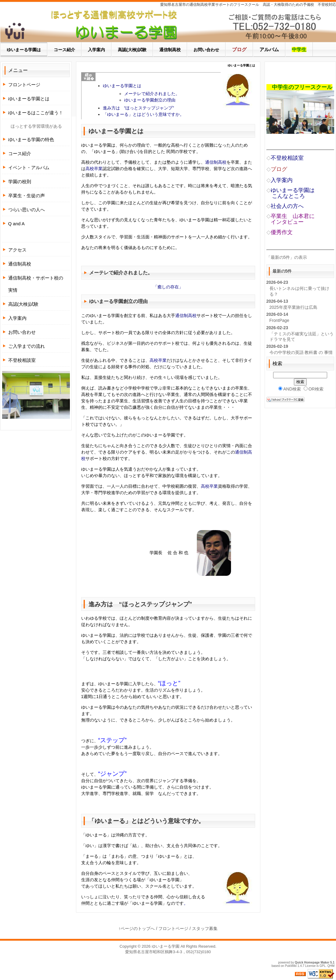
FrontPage (279, 320)
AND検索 (290, 389)
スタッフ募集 (205, 928)
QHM (331, 966)
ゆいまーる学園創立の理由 (150, 100)
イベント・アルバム (29, 167)
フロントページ (24, 85)
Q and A (16, 224)
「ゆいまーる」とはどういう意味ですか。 (143, 114)
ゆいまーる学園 (166, 946)
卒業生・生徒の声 (27, 196)
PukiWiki (291, 966)
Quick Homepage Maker (312, 962)
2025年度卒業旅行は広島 (293, 307)
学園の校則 (20, 182)
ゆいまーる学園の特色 (31, 139)
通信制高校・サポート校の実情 (36, 284)
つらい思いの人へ (27, 210)
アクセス (17, 250)
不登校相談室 (22, 360)
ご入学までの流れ (27, 346)
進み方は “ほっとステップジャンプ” (138, 108)
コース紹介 (20, 153)
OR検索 (314, 389)
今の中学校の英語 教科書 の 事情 (301, 352)
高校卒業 (94, 169)
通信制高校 (216, 162)
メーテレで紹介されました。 (152, 94)
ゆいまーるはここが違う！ (36, 113)
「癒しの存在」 (168, 287)
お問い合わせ (22, 332)
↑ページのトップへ (137, 928)
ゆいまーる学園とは (122, 86)
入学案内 (17, 318)
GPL (323, 966)
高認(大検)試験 (23, 304)
